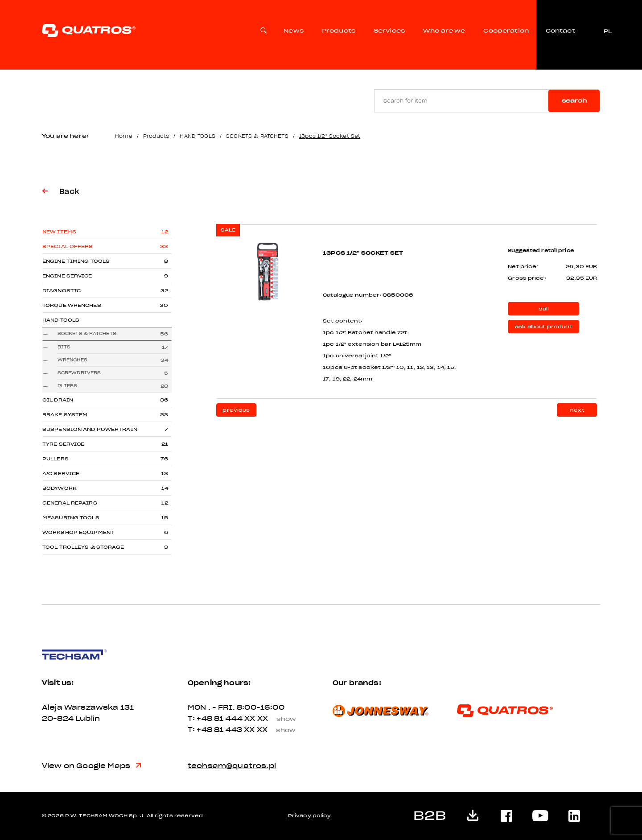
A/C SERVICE (61, 474)
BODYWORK (60, 488)
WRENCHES (72, 360)
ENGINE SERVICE (67, 276)
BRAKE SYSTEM (65, 415)
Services (389, 31)
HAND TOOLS (197, 136)
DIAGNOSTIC (62, 291)
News (294, 31)
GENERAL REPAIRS (70, 503)
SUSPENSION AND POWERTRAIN (90, 429)
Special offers (68, 246)
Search (574, 101)
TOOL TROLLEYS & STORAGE (83, 547)
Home (124, 136)
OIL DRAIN (58, 400)
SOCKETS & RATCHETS (257, 136)
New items (59, 232)
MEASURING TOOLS (71, 518)
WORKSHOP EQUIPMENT (78, 532)
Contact (560, 31)
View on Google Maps (91, 766)
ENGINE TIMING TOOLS (76, 261)
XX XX (274, 719)
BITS (64, 347)
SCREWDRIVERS (79, 373)
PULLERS (56, 459)
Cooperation (506, 31)
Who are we (444, 31)
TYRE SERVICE (63, 444)
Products (339, 31)
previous (236, 410)
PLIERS (68, 386)
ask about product (544, 327)
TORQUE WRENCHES (72, 305)
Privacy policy (310, 816)
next (577, 410)
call (544, 309)
